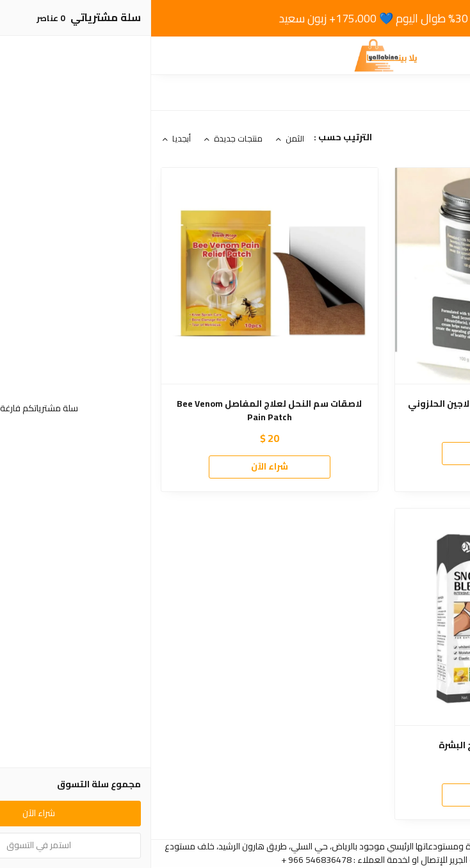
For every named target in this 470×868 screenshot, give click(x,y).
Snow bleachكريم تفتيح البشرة (352, 745)
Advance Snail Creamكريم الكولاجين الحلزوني (352, 404)
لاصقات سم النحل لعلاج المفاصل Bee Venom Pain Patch (118, 411)
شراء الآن (352, 453)
